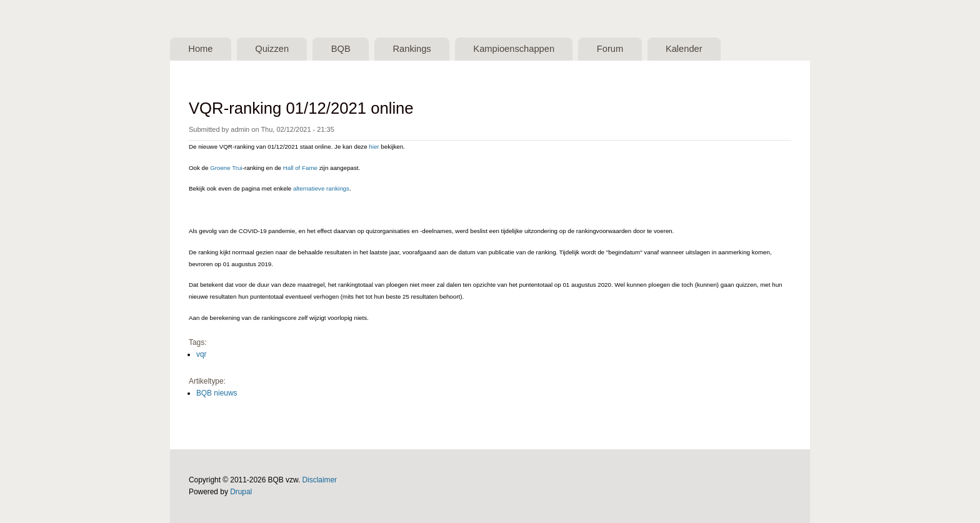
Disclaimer (320, 480)
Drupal (241, 492)
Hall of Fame (300, 168)
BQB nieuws (217, 393)
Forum (610, 49)
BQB (341, 49)
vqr (202, 354)
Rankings (412, 49)
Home (200, 49)
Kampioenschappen (514, 49)
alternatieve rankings (321, 188)
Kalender (684, 49)
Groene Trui (226, 168)
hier (374, 147)
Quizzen (272, 49)
